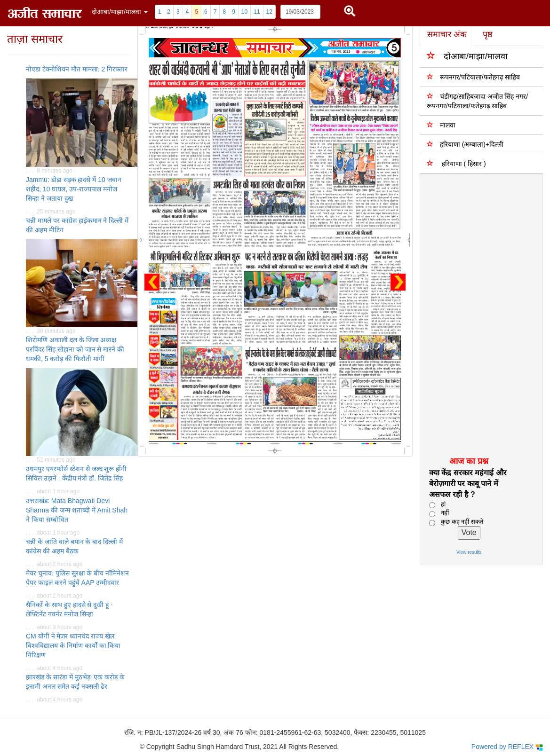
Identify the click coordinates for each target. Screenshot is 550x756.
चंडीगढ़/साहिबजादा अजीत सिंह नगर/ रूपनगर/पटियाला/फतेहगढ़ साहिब (477, 101)
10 (244, 12)
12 (269, 12)
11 (257, 12)
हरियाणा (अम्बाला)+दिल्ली (465, 144)
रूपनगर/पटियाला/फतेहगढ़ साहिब (474, 77)
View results (469, 552)
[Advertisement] (476, 315)
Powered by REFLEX (507, 747)
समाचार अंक (447, 34)
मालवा (441, 125)
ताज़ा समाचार (35, 39)
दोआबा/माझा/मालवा (467, 56)
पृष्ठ (488, 34)
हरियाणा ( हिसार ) (456, 163)
